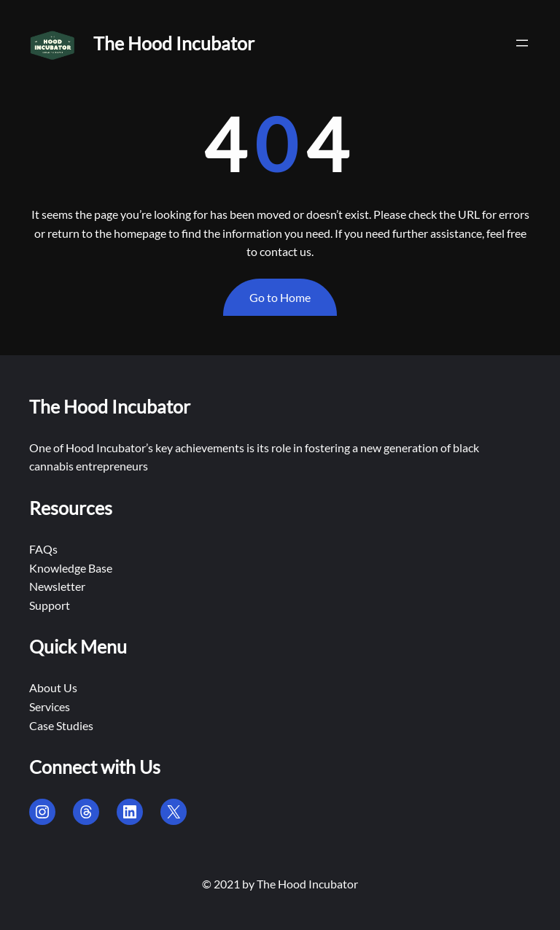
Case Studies (61, 725)
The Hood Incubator (174, 43)
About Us (53, 687)
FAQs (43, 549)
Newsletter (57, 586)
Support (50, 605)
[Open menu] (522, 43)
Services (50, 706)
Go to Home (280, 297)
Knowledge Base (71, 568)
